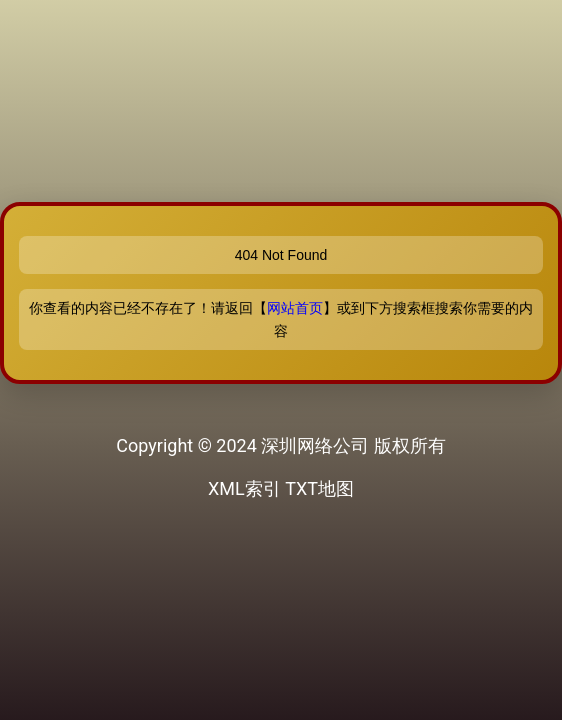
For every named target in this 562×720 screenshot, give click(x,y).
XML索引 (244, 488)
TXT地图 (319, 488)
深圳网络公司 (315, 445)
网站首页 (295, 308)
